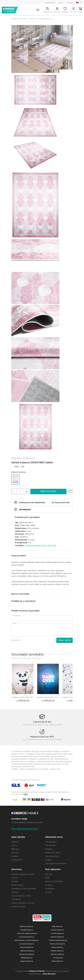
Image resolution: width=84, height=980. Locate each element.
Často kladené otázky (21, 896)
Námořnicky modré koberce (27, 940)
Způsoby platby (52, 856)
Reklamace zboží (53, 853)
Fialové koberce (57, 937)
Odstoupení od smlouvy (56, 863)
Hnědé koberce (27, 930)
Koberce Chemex (10, 10)
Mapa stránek (17, 885)
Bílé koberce (57, 926)
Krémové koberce (57, 944)
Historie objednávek (54, 881)
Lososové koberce (27, 944)
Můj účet (57, 12)
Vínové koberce (57, 930)
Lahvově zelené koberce (27, 933)
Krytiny (14, 845)
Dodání (48, 860)
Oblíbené (65, 12)
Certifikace (16, 899)
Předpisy (49, 849)
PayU (26, 794)
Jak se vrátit (50, 845)
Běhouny (15, 849)
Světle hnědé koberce (58, 940)
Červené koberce (27, 937)
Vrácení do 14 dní (42, 722)
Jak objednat (25, 509)
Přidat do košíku (48, 491)
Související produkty (27, 654)
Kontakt (69, 3)
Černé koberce (57, 933)
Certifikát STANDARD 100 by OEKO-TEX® (40, 546)
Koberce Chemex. (37, 971)
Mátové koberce (27, 951)
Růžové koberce (57, 954)
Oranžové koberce (27, 954)
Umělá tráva (17, 860)
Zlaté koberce (57, 961)
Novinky (48, 892)
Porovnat (73, 12)
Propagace (50, 889)
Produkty (49, 885)
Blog (61, 3)
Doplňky (15, 856)
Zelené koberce (27, 961)
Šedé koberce (27, 958)
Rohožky (15, 853)
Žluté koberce (57, 947)
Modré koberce (57, 951)
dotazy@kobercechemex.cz (25, 829)
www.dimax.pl (49, 974)
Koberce (32, 19)
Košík (80, 12)
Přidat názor (65, 640)
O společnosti (50, 3)
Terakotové (58, 958)
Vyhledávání (47, 12)
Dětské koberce (45, 19)
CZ (81, 2)
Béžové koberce (27, 926)
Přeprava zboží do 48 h (42, 737)
